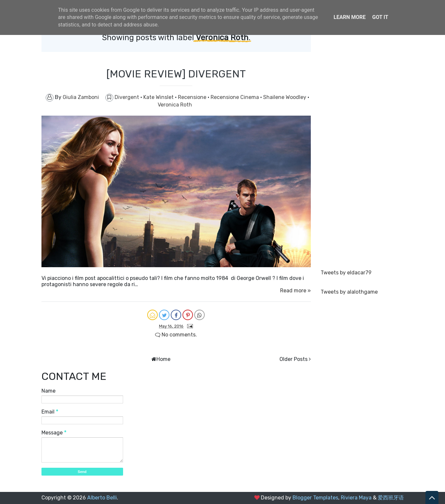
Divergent (127, 97)
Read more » (295, 291)
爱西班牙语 (391, 498)
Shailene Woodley (285, 97)
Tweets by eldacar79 (346, 273)
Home (163, 359)
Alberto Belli (102, 498)
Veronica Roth (175, 105)
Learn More (350, 17)
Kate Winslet (159, 97)
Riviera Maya (356, 498)
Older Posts (294, 359)
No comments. (176, 335)
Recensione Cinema (235, 97)
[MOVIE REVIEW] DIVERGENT (176, 74)
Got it (380, 17)
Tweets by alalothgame (349, 292)
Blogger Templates (315, 498)
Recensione (193, 97)
